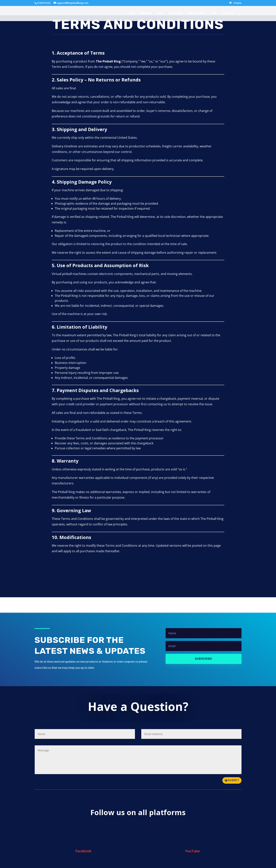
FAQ (213, 13)
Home (131, 13)
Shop (160, 13)
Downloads (175, 13)
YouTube (193, 851)
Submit (234, 780)
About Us (228, 13)
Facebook (83, 851)
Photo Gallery (196, 13)
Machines (146, 13)
